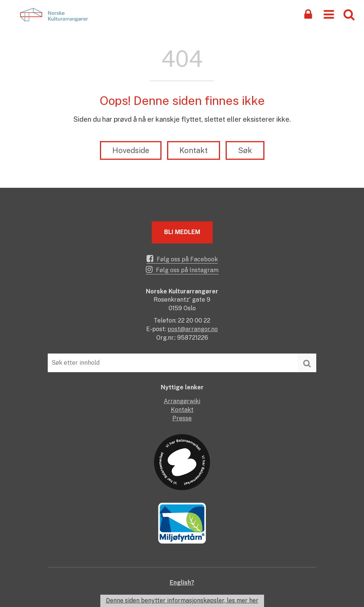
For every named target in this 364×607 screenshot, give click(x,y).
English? (182, 583)
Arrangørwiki (182, 401)
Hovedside (131, 150)
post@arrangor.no (193, 329)
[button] (329, 14)
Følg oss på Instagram (182, 270)
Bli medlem (182, 232)
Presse (182, 418)
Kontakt (194, 150)
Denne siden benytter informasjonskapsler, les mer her (182, 600)
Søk (245, 150)
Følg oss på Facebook (182, 259)
